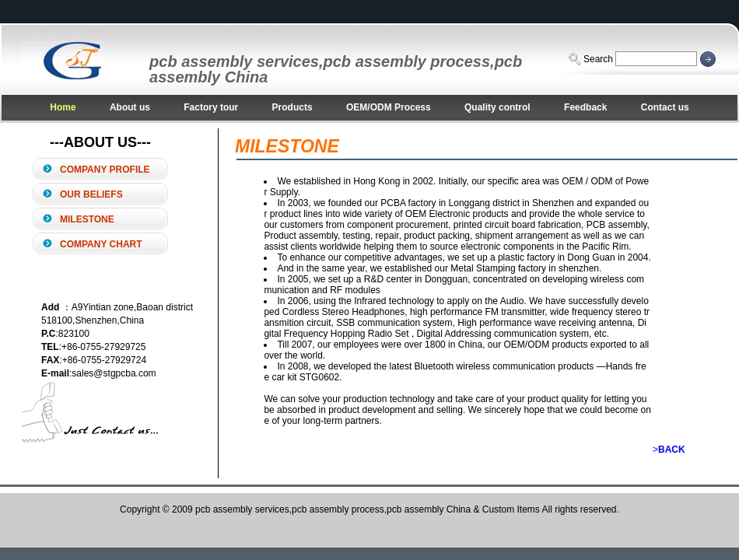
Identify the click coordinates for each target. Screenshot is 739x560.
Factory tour (211, 107)
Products (292, 107)
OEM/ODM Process (389, 107)
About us (130, 107)
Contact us (665, 107)
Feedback (585, 107)
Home (63, 107)
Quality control (497, 107)
